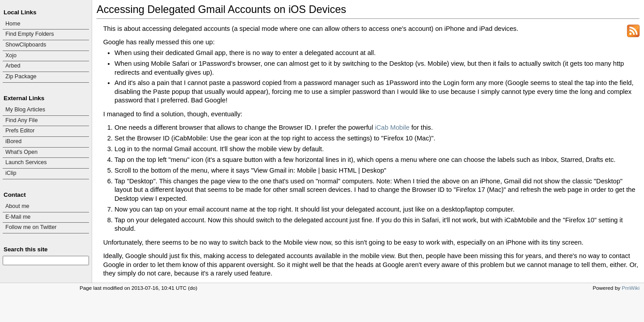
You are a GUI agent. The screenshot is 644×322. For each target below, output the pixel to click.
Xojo (11, 55)
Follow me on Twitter (31, 227)
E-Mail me (18, 217)
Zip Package (21, 76)
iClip (11, 173)
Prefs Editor (20, 131)
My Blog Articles (25, 110)
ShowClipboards (26, 45)
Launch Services (26, 162)
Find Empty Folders (30, 34)
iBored (13, 141)
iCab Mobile (392, 127)
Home (13, 24)
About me (17, 206)
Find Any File (21, 120)
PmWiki (631, 288)
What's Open (21, 152)
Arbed (13, 66)
